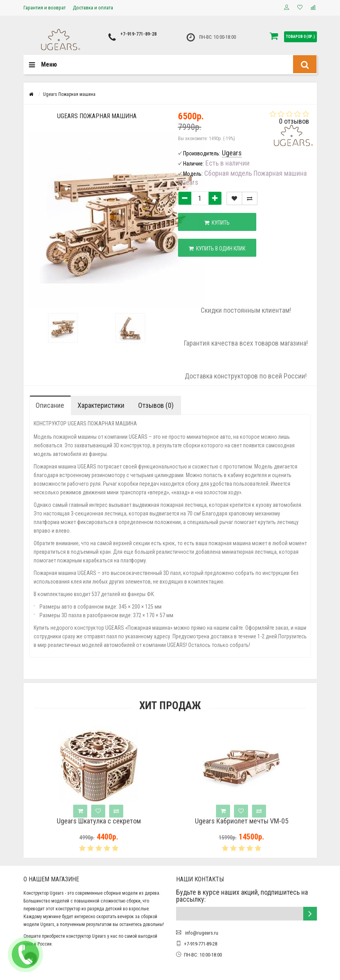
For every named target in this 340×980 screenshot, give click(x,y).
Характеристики (101, 405)
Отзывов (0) (156, 405)
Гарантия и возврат (45, 8)
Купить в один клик (217, 249)
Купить (217, 223)
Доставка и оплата (93, 8)
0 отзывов (294, 121)
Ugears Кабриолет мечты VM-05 (258, 821)
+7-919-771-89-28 (139, 34)
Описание (50, 405)
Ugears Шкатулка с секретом (115, 821)
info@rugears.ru (201, 933)
